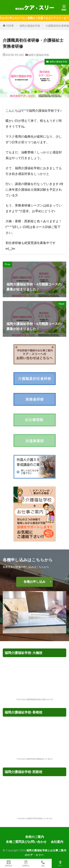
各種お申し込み (34, 582)
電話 (43, 863)
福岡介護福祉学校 (30, 26)
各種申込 (26, 863)
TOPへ (60, 863)
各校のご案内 (35, 837)
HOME (10, 26)
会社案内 (57, 842)
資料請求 (9, 863)
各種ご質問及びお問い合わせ (26, 842)
